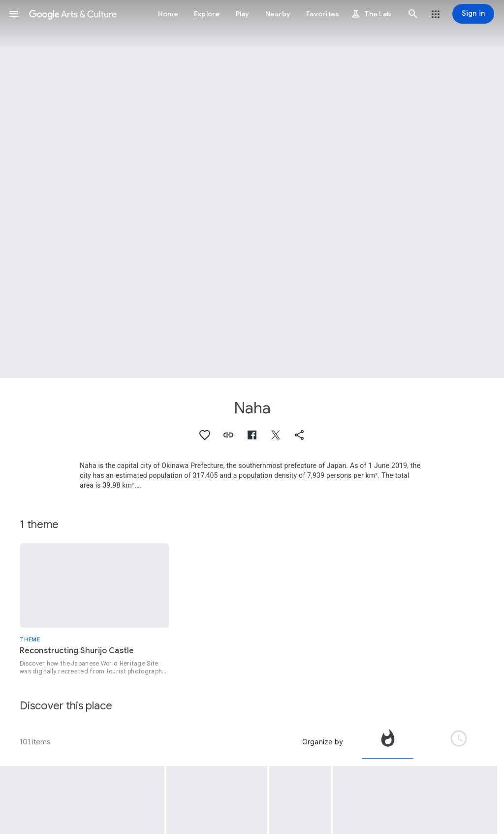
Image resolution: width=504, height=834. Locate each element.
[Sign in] (473, 14)
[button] (14, 14)
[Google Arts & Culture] (73, 14)
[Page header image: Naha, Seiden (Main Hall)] (252, 189)
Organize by (322, 742)
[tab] (388, 742)
